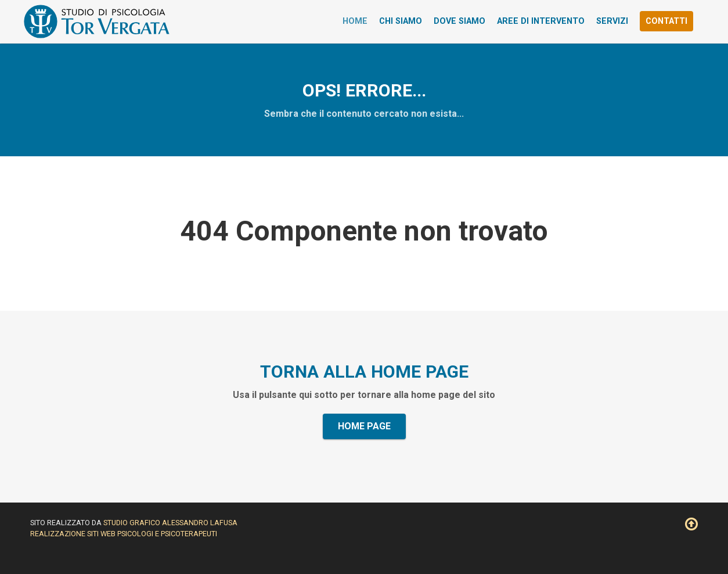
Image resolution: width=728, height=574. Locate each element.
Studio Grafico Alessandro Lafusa (170, 523)
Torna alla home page (364, 372)
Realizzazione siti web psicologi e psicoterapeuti (124, 534)
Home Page (364, 426)
